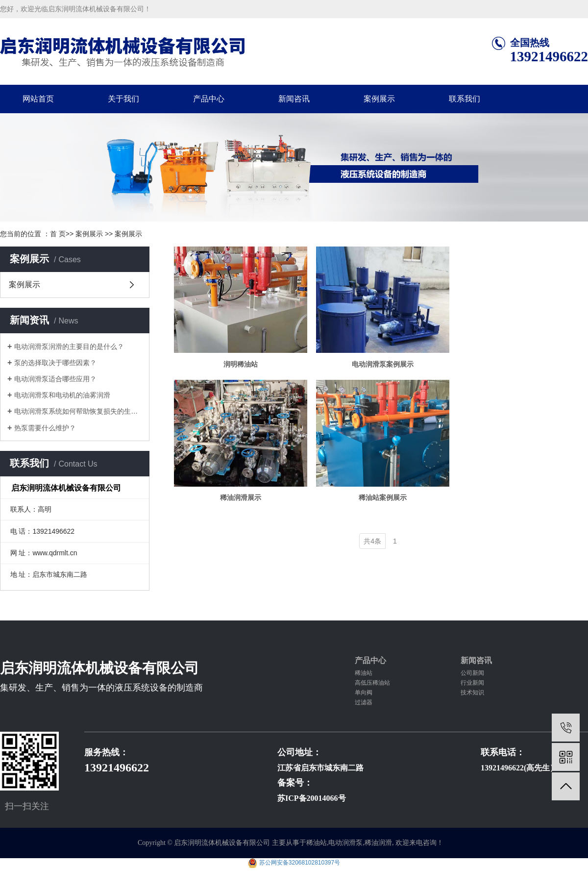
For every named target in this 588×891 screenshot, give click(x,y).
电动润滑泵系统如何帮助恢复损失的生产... (78, 411)
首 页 (58, 234)
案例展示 (379, 99)
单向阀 (364, 693)
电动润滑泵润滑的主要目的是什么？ (69, 346)
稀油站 (364, 673)
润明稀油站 (242, 367)
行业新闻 (472, 683)
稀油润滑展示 (242, 502)
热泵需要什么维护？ (45, 428)
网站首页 (38, 99)
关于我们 (123, 99)
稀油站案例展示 (387, 502)
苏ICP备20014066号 (312, 798)
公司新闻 (472, 673)
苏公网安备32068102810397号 (300, 863)
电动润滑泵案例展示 (387, 367)
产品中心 (209, 99)
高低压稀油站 (372, 683)
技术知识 (472, 693)
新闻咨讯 (294, 99)
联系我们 (465, 99)
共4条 (372, 546)
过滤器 (364, 702)
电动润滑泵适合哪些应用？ (55, 379)
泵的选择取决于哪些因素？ (55, 363)
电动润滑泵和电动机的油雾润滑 (62, 395)
